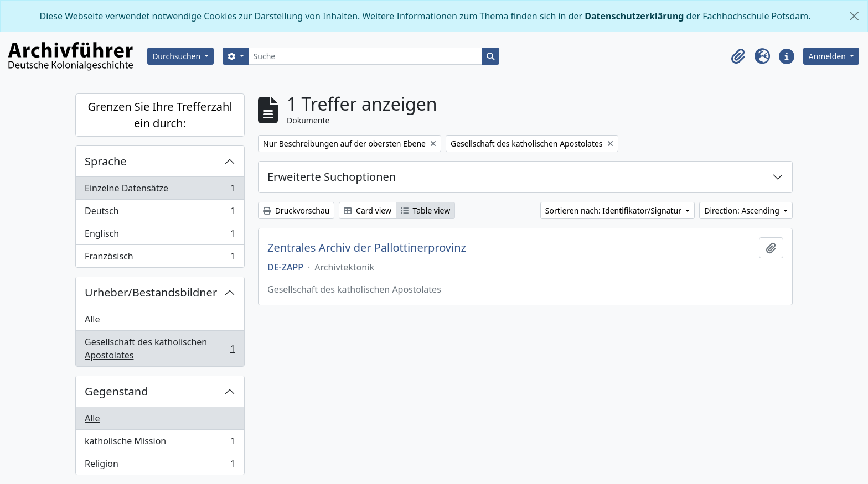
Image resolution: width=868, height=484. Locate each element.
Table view (425, 210)
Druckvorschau (296, 210)
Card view (367, 210)
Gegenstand (116, 391)
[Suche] (366, 56)
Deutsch (160, 213)
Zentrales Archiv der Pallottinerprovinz (367, 248)
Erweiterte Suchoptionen (332, 177)
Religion (160, 466)
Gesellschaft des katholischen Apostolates (160, 348)
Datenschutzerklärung (634, 16)
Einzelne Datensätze (160, 191)
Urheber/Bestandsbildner (151, 292)
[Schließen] (854, 16)
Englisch (160, 236)
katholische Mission (160, 443)
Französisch (160, 258)
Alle (92, 319)
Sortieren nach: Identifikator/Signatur (614, 210)
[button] (738, 56)
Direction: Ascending (743, 210)
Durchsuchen (177, 56)
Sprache (106, 161)
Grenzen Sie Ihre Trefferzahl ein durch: (160, 115)
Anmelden (828, 56)
